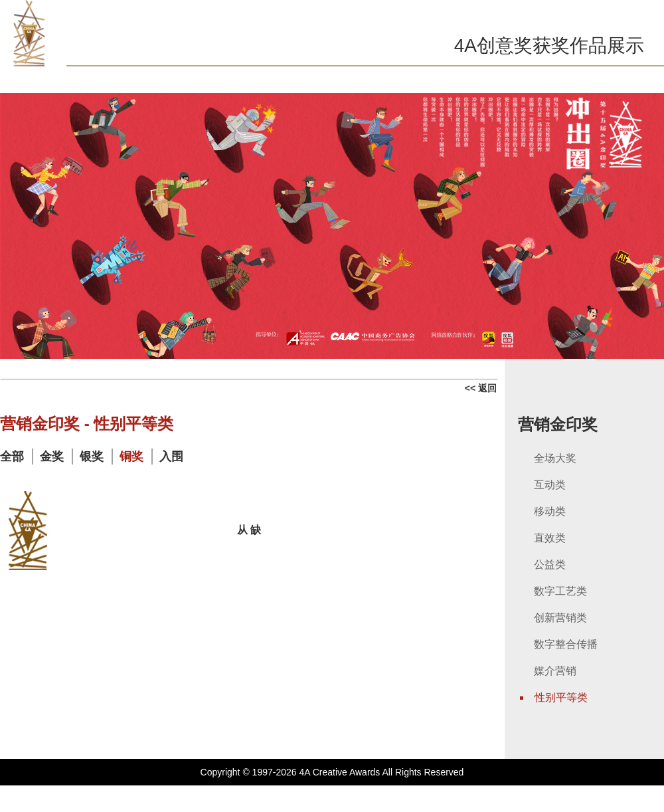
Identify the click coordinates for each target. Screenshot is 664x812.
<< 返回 (481, 388)
